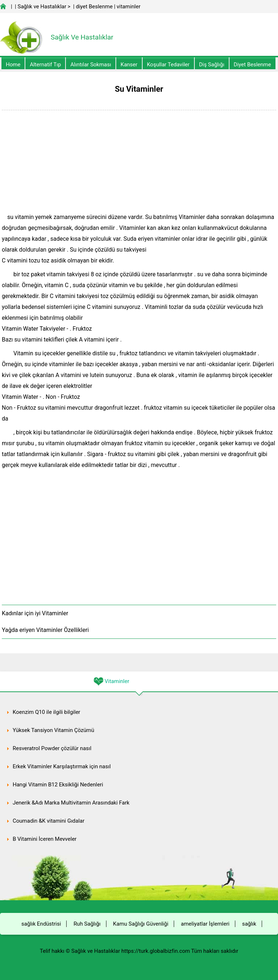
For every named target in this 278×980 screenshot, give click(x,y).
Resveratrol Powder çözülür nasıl (52, 748)
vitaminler (129, 7)
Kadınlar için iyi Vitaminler (35, 613)
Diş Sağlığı (212, 65)
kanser (129, 65)
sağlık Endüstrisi (41, 924)
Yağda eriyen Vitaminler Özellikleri (45, 630)
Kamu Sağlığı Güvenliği (141, 924)
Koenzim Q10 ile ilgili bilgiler (47, 712)
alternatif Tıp (45, 65)
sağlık (249, 924)
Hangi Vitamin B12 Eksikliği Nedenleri (58, 785)
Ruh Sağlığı (87, 924)
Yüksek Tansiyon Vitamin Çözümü (53, 730)
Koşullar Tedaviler (168, 65)
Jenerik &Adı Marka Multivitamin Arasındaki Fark (71, 803)
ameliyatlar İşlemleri (205, 924)
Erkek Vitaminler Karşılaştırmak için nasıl (62, 766)
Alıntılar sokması (91, 65)
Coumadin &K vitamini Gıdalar (49, 821)
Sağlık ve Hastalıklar (42, 7)
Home (13, 65)
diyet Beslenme (94, 7)
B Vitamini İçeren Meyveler (45, 839)
